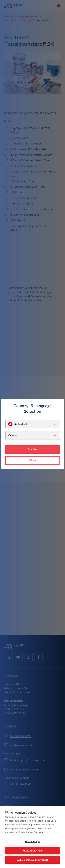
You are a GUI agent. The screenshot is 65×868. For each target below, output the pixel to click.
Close (32, 461)
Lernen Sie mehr (35, 832)
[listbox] (33, 424)
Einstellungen (32, 841)
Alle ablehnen (32, 851)
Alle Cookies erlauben (33, 860)
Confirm (33, 449)
